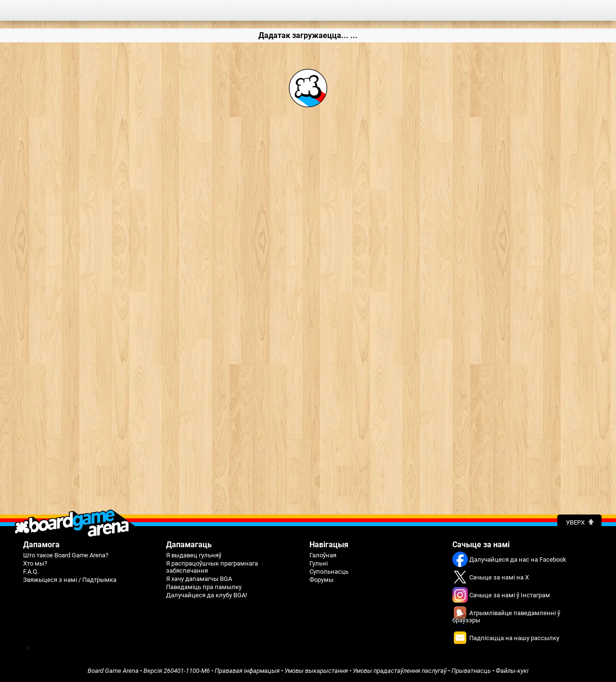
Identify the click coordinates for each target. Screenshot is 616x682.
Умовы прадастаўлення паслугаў (400, 671)
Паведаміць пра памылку (204, 587)
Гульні (319, 563)
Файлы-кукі (512, 671)
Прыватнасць (471, 671)
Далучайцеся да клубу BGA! (206, 595)
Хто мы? (35, 563)
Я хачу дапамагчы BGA (199, 579)
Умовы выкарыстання (316, 671)
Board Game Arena (113, 671)
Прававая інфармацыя (247, 671)
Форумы (321, 580)
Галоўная (323, 555)
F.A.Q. (31, 572)
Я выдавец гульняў (194, 555)
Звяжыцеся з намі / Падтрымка (70, 580)
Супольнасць (329, 572)
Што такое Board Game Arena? (66, 555)
